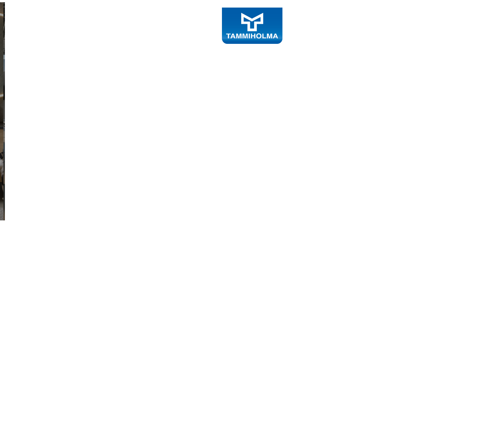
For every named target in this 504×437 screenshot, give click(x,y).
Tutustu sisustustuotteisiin (90, 234)
